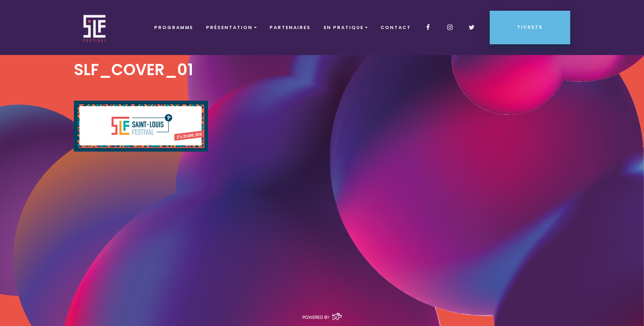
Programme (174, 28)
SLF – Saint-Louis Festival (95, 28)
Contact (396, 28)
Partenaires (290, 28)
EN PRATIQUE (344, 28)
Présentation (229, 28)
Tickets (530, 27)
